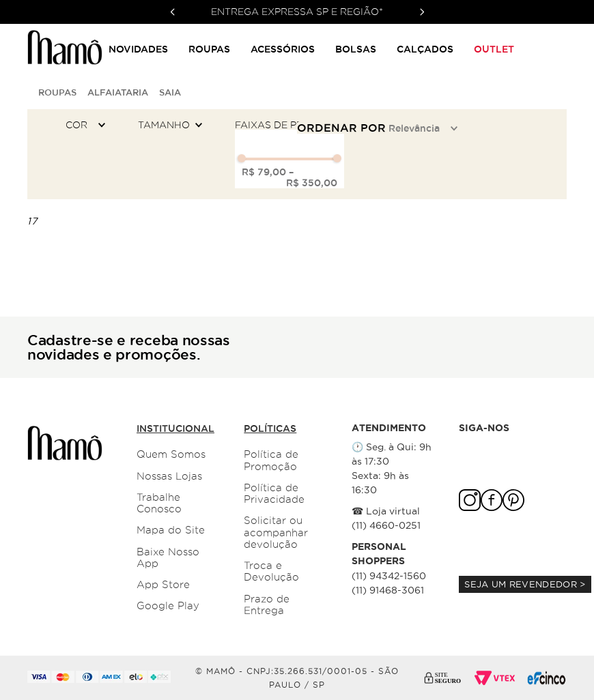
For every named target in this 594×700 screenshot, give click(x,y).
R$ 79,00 (264, 172)
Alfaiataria (118, 92)
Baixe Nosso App (168, 558)
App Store (163, 585)
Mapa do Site (171, 530)
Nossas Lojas (169, 476)
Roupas (57, 92)
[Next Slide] (422, 12)
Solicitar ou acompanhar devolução (276, 533)
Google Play (168, 606)
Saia (170, 92)
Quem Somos (171, 454)
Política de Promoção (271, 460)
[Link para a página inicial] (30, 92)
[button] (88, 125)
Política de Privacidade (274, 494)
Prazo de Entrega (267, 605)
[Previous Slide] (173, 12)
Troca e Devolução (271, 571)
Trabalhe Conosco (159, 503)
